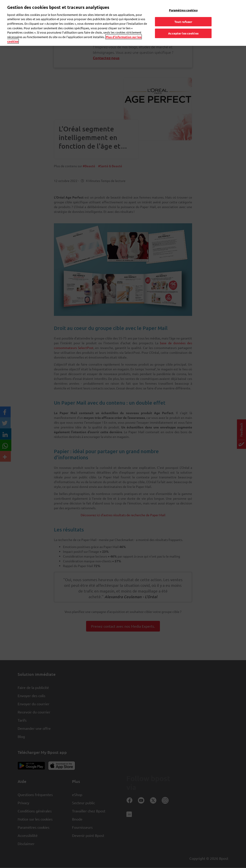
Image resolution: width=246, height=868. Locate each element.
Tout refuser (183, 12)
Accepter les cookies (183, 24)
